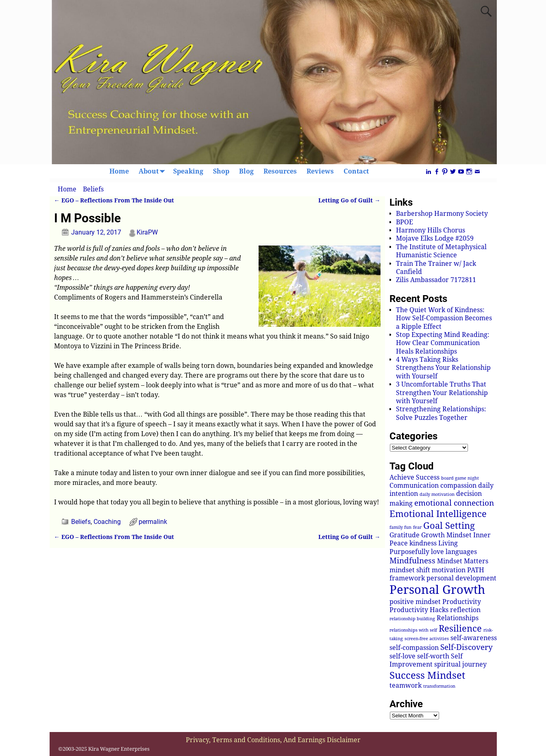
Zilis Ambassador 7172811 (436, 280)
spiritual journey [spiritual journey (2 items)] (460, 664)
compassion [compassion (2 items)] (458, 486)
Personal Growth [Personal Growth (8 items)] (437, 590)
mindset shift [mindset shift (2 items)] (410, 570)
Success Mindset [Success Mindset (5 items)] (427, 675)
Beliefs (93, 189)
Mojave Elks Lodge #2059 (435, 238)
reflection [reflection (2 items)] (465, 610)
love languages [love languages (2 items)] (454, 552)
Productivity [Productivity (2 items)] (462, 602)
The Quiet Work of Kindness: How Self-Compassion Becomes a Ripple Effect (444, 318)
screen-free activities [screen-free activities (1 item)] (427, 639)
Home (119, 171)
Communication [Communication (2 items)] (414, 486)
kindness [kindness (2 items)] (423, 543)
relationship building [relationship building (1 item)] (412, 619)
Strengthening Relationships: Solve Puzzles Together (441, 413)
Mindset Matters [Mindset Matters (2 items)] (463, 561)
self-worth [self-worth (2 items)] (433, 656)
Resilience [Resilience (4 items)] (460, 628)
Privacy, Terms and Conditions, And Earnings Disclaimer (273, 740)
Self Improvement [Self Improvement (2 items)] (426, 660)
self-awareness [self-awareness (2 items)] (474, 638)
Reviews (320, 171)
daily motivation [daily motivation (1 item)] (437, 494)
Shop (221, 171)
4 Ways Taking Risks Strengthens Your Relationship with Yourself (443, 368)
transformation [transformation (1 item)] (439, 686)
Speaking (188, 171)
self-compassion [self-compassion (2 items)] (414, 648)
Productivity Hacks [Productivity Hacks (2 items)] (419, 610)
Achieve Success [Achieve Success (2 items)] (414, 477)
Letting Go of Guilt (349, 200)
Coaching (107, 522)
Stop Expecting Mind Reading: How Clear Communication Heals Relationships (443, 343)
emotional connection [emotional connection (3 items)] (454, 503)
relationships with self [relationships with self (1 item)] (413, 630)
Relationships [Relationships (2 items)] (458, 618)
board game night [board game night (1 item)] (460, 478)
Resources (280, 171)
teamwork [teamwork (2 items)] (406, 685)
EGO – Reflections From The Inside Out (114, 200)
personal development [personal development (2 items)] (461, 578)
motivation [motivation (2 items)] (449, 570)
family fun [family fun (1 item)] (400, 527)
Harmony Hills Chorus (431, 230)
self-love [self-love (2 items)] (402, 656)
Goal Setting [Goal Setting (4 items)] (449, 526)
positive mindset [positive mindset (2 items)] (415, 602)
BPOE (405, 222)
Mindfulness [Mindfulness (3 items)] (412, 561)
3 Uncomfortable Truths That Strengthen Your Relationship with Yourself (442, 393)
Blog (246, 171)
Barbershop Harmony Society (442, 214)
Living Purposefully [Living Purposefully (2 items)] (424, 547)
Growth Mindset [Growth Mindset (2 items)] (446, 535)
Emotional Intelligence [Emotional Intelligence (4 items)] (438, 514)
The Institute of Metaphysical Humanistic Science (441, 251)
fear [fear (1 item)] (417, 527)
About (153, 171)
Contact (356, 171)
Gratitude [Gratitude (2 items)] (405, 535)
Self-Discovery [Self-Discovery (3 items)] (467, 647)
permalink (153, 522)
